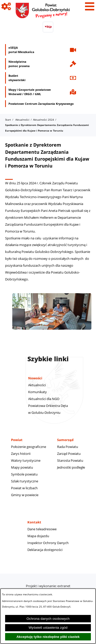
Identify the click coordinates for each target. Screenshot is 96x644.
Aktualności (22, 120)
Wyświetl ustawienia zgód (48, 628)
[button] (52, 332)
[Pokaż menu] (90, 6)
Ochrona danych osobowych (48, 619)
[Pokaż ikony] (6, 6)
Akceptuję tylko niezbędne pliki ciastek (48, 637)
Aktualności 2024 (44, 120)
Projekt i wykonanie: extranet (48, 586)
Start (8, 120)
